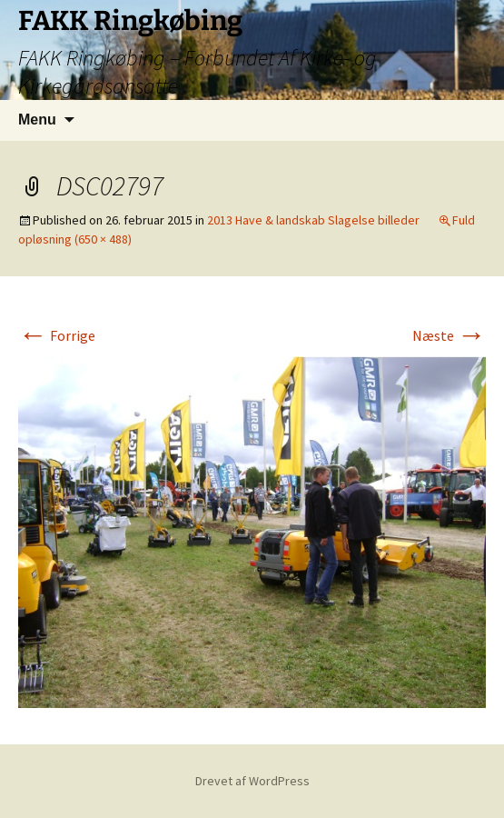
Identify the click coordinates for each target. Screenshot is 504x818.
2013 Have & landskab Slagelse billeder (313, 220)
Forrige (57, 335)
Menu (37, 120)
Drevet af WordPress (252, 781)
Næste (449, 335)
